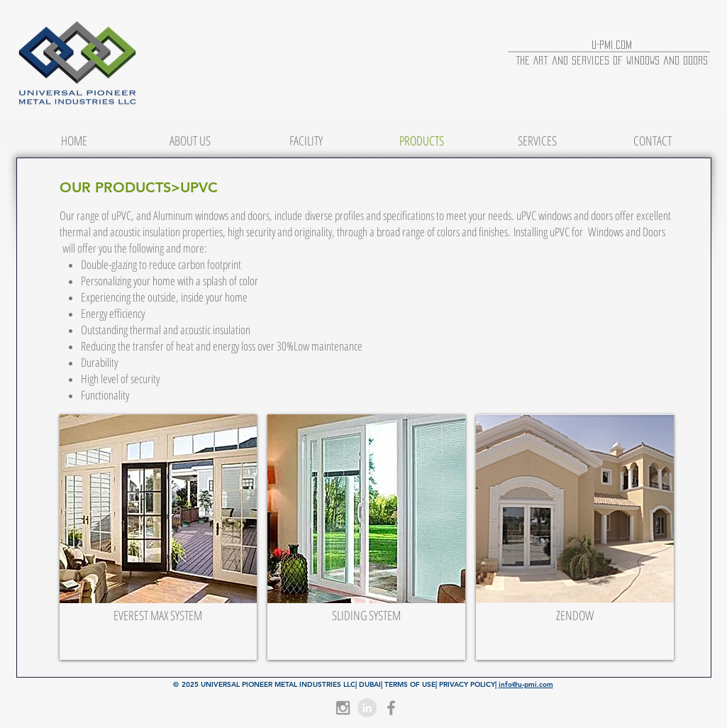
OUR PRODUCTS (115, 187)
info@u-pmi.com (526, 684)
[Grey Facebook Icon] (391, 708)
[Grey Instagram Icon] (343, 708)
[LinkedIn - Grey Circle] (367, 708)
